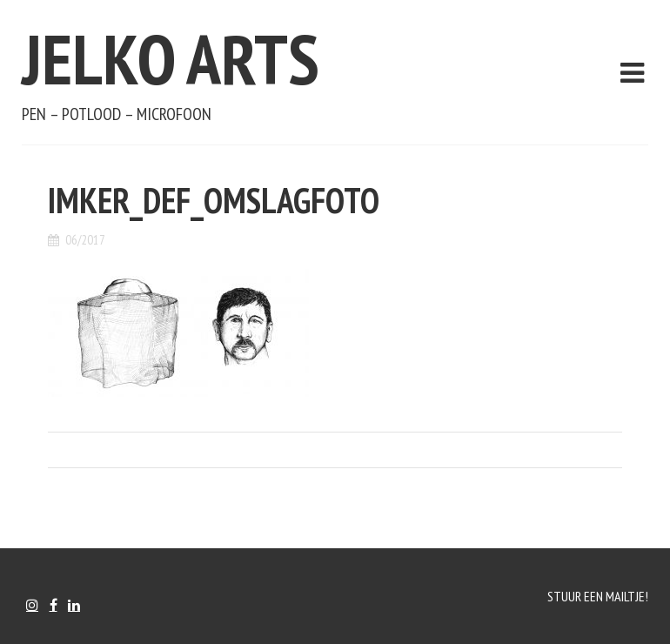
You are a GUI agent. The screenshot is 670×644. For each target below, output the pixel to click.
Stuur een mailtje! (598, 596)
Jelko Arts (171, 59)
